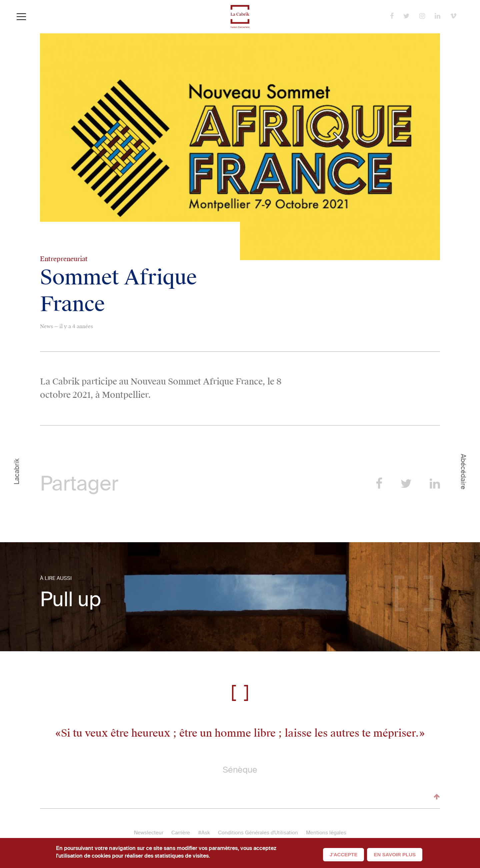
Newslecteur (149, 833)
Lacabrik (17, 472)
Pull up (70, 599)
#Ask (204, 833)
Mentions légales (326, 833)
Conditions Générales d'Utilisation (258, 833)
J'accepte (344, 854)
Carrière (181, 833)
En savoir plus (395, 854)
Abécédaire (463, 471)
